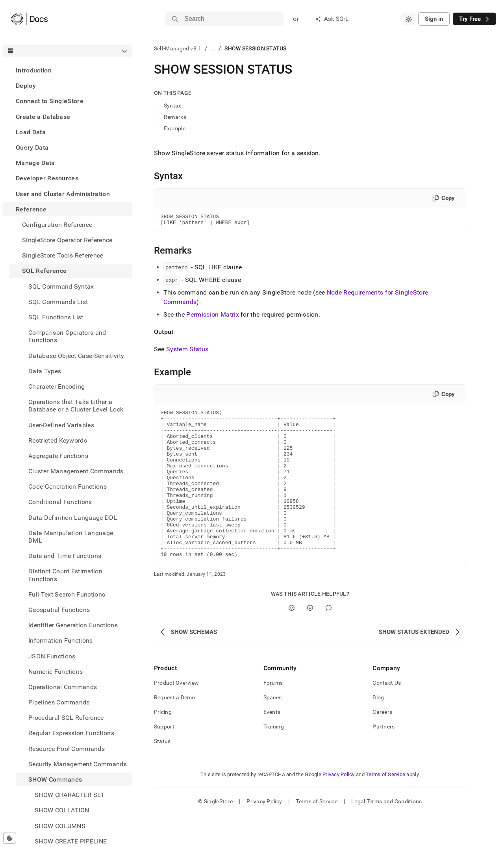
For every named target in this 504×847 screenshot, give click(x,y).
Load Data (31, 132)
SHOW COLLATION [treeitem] (62, 810)
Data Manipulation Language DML (71, 537)
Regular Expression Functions (71, 733)
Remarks (175, 117)
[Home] (29, 19)
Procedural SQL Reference (66, 718)
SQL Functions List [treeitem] (56, 317)
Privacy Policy (339, 806)
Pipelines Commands (59, 702)
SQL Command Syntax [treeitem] (61, 286)
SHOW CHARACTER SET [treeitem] (70, 795)
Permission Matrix (212, 317)
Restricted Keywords (58, 440)
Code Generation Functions (68, 487)
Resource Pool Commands (67, 749)
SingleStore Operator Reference (67, 240)
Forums (273, 715)
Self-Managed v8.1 (178, 48)
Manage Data (35, 163)
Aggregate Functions (58, 456)
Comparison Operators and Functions (67, 336)
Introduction (34, 70)
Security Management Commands (78, 764)
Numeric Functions (56, 672)
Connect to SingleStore (50, 101)
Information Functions (61, 640)
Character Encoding (57, 386)
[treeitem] (68, 70)
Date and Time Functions (65, 556)
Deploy (26, 86)
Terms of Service (385, 806)
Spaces (273, 729)
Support (164, 758)
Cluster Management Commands (76, 471)
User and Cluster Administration (63, 194)
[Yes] (292, 640)
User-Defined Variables (61, 425)
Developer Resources (47, 178)
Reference (31, 209)
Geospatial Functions (59, 610)
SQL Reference (44, 271)
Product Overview (176, 715)
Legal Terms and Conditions (386, 833)
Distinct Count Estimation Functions (65, 575)
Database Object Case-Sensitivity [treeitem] (76, 356)
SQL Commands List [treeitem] (58, 302)
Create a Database (43, 117)
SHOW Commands (55, 779)
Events (272, 744)
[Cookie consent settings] (10, 838)
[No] (310, 640)
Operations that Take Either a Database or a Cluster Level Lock (76, 406)
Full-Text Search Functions (67, 594)
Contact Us (387, 715)
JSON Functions (52, 656)
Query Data (32, 147)
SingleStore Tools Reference (63, 255)
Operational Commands (63, 687)
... (213, 48)
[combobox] (409, 19)
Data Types (45, 371)
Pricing (163, 744)
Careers (382, 744)
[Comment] (329, 640)
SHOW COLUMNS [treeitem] (60, 826)
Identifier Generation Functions (73, 625)
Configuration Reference (57, 225)
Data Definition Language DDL (73, 518)
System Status (187, 351)
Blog (378, 729)
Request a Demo (175, 729)
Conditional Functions (60, 502)
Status (162, 773)
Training (274, 758)
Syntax (173, 106)
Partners (384, 758)
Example (175, 128)
